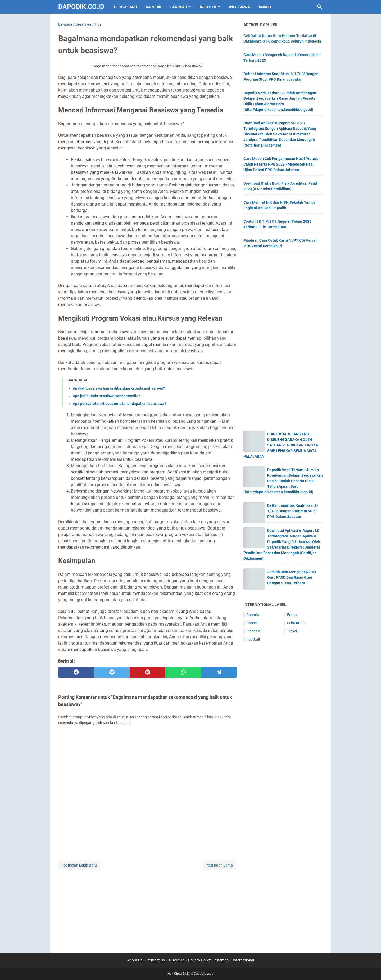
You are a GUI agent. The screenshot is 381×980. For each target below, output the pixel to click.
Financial (254, 631)
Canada (253, 615)
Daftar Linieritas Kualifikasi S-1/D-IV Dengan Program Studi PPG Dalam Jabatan (293, 511)
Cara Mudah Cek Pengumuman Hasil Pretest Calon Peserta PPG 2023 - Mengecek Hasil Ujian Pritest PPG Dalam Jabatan (281, 164)
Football (253, 639)
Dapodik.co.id (81, 7)
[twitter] (112, 672)
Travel (292, 631)
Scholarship (297, 623)
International (243, 960)
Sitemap (222, 960)
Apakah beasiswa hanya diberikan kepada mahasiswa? (119, 388)
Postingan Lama (219, 865)
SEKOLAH (179, 7)
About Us (135, 960)
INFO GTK (208, 7)
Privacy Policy (199, 960)
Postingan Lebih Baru (79, 865)
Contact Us (156, 960)
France (293, 615)
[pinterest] (148, 672)
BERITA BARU (125, 7)
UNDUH (265, 7)
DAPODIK (154, 7)
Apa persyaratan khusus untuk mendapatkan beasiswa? (119, 404)
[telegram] (219, 672)
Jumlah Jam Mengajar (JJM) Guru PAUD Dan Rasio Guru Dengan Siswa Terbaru (292, 577)
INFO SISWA (239, 7)
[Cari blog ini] (320, 7)
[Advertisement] (148, 908)
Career (252, 623)
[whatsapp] (183, 672)
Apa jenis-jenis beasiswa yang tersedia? (106, 396)
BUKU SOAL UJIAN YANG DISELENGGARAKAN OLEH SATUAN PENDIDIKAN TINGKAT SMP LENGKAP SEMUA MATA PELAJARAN (282, 445)
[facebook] (76, 672)
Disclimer (176, 960)
